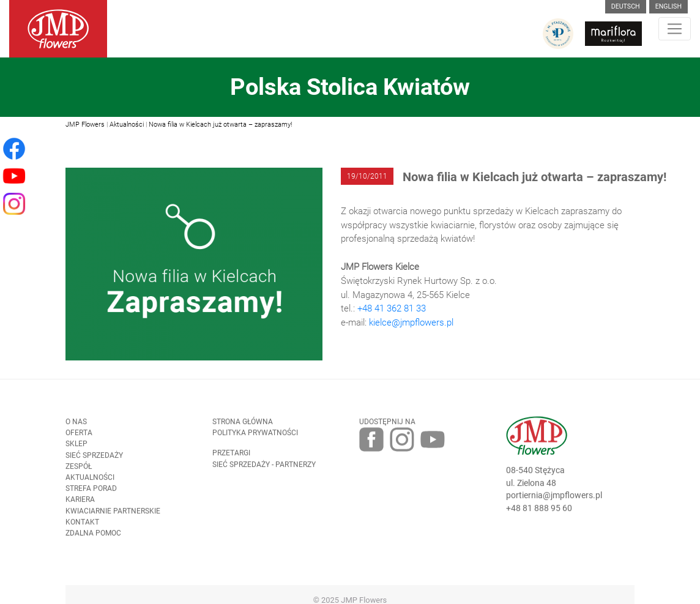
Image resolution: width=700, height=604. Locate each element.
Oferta (79, 436)
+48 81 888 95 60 (539, 512)
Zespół (79, 469)
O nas (76, 425)
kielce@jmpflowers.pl (411, 323)
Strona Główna (243, 425)
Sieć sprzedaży (94, 458)
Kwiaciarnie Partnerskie (113, 514)
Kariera (80, 503)
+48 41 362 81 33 (392, 308)
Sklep (76, 447)
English (668, 6)
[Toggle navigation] (675, 29)
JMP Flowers (85, 124)
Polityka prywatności (255, 436)
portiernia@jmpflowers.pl (554, 499)
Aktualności (127, 124)
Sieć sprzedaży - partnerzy (264, 468)
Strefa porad (91, 492)
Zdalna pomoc (93, 537)
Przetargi (231, 457)
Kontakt (82, 525)
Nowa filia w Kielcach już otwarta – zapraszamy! (220, 124)
